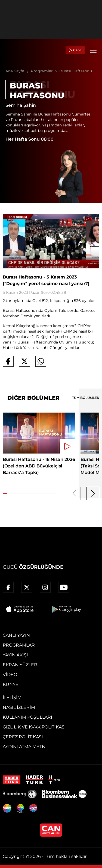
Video (10, 675)
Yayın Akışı (15, 655)
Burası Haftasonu (76, 71)
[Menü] (93, 50)
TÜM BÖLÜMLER (86, 398)
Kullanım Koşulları (27, 717)
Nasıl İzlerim (19, 707)
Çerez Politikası (23, 737)
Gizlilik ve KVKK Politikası (34, 727)
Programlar (45, 71)
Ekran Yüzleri (21, 665)
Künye (11, 684)
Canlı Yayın (16, 635)
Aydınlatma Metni (25, 747)
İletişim (12, 697)
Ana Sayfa (18, 71)
